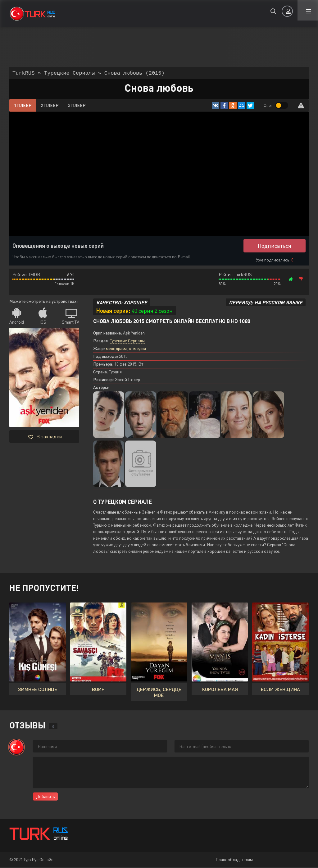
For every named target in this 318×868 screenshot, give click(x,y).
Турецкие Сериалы (127, 342)
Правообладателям (234, 861)
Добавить (45, 798)
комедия (138, 350)
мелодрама (117, 350)
